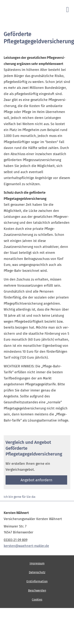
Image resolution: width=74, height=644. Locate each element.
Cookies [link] (37, 600)
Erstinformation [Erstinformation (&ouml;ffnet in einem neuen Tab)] (37, 581)
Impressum (37, 563)
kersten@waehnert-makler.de (26, 546)
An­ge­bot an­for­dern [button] (36, 480)
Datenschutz (37, 572)
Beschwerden (37, 590)
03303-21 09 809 (16, 540)
